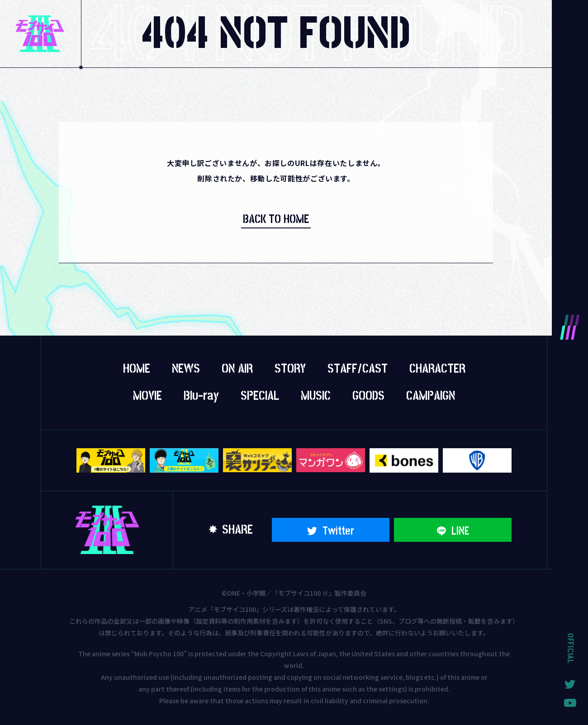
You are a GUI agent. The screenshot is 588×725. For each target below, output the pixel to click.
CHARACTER (437, 369)
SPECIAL (260, 396)
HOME (137, 369)
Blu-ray (201, 396)
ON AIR (237, 369)
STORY (290, 369)
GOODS (368, 396)
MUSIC (316, 396)
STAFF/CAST (358, 369)
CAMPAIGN (431, 396)
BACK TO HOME (276, 219)
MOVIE (147, 396)
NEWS (186, 369)
